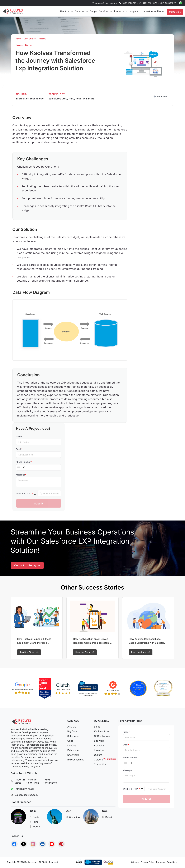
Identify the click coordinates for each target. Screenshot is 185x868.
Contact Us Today (27, 566)
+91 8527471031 (22, 790)
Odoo (70, 742)
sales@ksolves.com (27, 796)
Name (19, 436)
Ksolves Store (102, 733)
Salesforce (73, 737)
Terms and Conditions (167, 864)
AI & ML (72, 728)
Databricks (73, 751)
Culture (98, 756)
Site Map (99, 742)
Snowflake (73, 756)
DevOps (72, 747)
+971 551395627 (168, 3)
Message (21, 475)
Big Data (72, 733)
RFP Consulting (76, 761)
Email (19, 449)
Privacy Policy (148, 864)
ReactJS (42, 39)
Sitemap (135, 864)
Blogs (97, 728)
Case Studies (30, 39)
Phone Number (24, 462)
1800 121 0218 (129, 3)
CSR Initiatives (102, 737)
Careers (105, 761)
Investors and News (154, 11)
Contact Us (175, 11)
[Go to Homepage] (13, 11)
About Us (99, 747)
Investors (99, 751)
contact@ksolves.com (106, 3)
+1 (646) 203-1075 (148, 3)
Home (18, 39)
